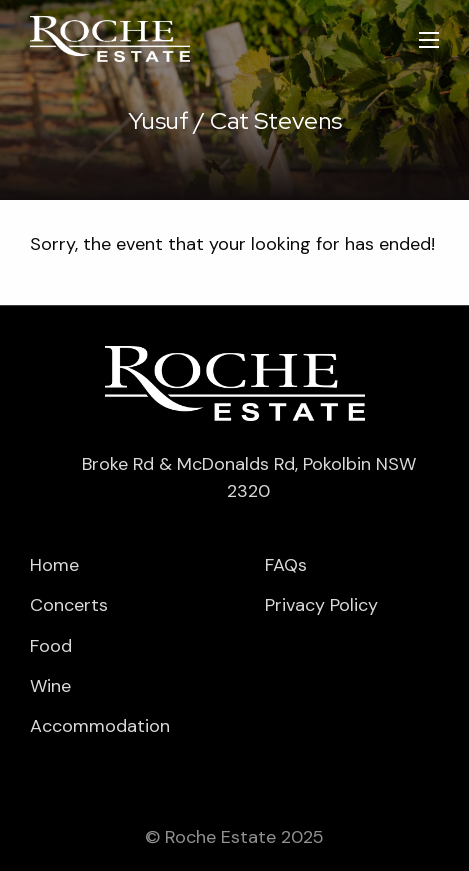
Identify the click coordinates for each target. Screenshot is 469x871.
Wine (50, 686)
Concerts (69, 605)
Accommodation (100, 726)
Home (54, 565)
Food (51, 646)
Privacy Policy (321, 605)
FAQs (286, 565)
